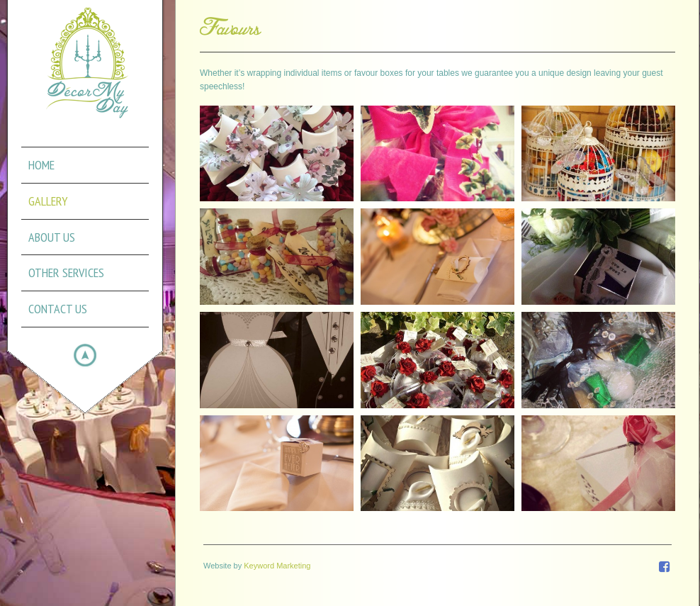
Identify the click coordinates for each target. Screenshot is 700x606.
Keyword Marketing (277, 566)
